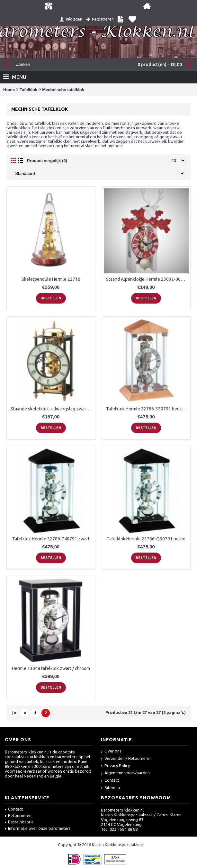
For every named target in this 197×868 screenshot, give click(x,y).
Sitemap (111, 788)
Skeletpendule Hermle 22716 (51, 279)
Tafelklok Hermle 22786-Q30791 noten (146, 539)
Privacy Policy (115, 766)
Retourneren (18, 815)
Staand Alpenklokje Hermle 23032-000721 (148, 279)
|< (14, 713)
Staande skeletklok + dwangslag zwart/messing (52, 409)
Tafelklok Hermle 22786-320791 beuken (147, 409)
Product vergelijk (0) (47, 161)
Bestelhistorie (19, 822)
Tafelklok (28, 90)
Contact (110, 781)
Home (9, 90)
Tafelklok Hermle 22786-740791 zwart (51, 539)
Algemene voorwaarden (125, 773)
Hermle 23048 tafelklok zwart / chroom (51, 668)
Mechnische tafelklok (63, 90)
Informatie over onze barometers (38, 828)
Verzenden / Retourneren (126, 759)
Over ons (111, 751)
